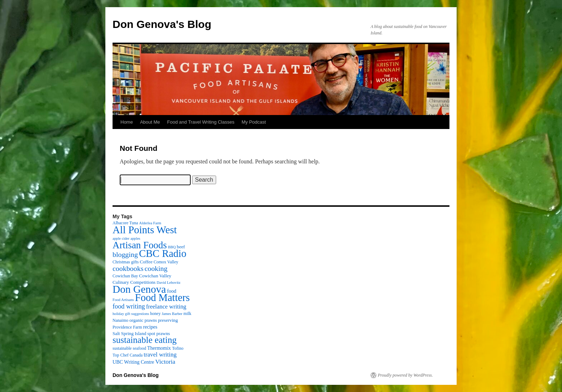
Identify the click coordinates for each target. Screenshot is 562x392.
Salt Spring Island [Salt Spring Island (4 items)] (129, 333)
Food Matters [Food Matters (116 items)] (163, 298)
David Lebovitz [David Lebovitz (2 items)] (169, 283)
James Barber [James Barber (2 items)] (172, 314)
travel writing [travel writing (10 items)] (160, 355)
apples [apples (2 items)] (135, 238)
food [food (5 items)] (172, 291)
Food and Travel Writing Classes (201, 122)
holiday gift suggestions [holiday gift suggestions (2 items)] (131, 314)
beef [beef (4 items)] (181, 247)
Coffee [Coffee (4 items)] (146, 262)
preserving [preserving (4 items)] (168, 320)
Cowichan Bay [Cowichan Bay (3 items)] (125, 276)
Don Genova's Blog (162, 24)
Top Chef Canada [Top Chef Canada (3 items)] (128, 355)
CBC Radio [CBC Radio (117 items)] (163, 254)
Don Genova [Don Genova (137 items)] (139, 289)
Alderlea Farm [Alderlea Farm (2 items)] (150, 223)
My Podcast (254, 122)
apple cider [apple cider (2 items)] (121, 238)
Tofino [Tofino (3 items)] (178, 348)
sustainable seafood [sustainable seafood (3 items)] (129, 348)
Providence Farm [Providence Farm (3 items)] (127, 327)
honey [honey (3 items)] (155, 314)
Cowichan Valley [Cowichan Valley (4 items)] (155, 276)
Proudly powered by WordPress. (405, 375)
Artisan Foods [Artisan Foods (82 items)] (140, 245)
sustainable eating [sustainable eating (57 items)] (145, 340)
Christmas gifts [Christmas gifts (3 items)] (126, 262)
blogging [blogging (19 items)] (125, 254)
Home (127, 122)
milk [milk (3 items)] (187, 314)
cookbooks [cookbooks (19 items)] (128, 268)
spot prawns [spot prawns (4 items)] (159, 333)
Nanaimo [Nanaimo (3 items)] (120, 320)
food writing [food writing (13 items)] (129, 306)
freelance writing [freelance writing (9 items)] (166, 307)
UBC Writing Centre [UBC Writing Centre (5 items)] (133, 362)
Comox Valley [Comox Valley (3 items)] (166, 262)
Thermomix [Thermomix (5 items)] (159, 348)
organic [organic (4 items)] (136, 320)
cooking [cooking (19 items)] (156, 268)
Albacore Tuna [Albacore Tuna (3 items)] (125, 223)
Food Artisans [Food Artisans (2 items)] (123, 300)
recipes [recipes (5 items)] (150, 327)
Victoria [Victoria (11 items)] (165, 362)
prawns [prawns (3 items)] (151, 320)
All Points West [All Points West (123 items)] (145, 230)
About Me (150, 122)
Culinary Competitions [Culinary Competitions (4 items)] (134, 282)
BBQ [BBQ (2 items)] (172, 247)
